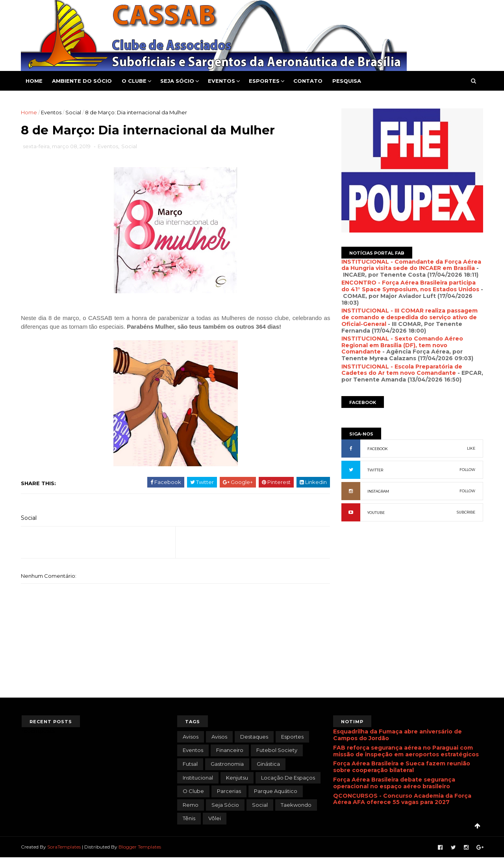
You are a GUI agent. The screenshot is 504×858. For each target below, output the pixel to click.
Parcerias (229, 791)
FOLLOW (467, 470)
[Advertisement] (411, 613)
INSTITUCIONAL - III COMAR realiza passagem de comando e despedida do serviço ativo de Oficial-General (409, 317)
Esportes (265, 81)
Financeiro (230, 751)
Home (35, 81)
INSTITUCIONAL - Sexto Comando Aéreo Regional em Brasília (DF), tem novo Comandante (401, 345)
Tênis (189, 819)
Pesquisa (347, 81)
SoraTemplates (65, 847)
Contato (309, 81)
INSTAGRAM (377, 491)
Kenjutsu (237, 778)
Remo (191, 805)
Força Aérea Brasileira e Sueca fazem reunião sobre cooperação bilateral (402, 768)
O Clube (135, 81)
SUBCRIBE (465, 512)
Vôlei (215, 819)
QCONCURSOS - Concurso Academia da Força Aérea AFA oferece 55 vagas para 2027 (402, 799)
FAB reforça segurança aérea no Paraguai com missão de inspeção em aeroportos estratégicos (406, 751)
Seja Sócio (178, 81)
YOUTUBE (375, 513)
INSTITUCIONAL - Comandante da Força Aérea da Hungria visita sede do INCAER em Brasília (410, 265)
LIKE (470, 448)
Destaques (254, 737)
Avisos (219, 737)
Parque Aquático (276, 791)
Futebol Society (277, 751)
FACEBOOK (377, 449)
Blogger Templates (141, 847)
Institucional (198, 778)
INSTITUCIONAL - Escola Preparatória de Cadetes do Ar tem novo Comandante (401, 370)
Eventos (222, 81)
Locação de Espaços (288, 778)
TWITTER (374, 470)
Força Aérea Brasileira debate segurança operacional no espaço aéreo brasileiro (394, 783)
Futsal (190, 764)
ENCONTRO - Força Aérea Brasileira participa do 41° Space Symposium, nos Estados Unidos (409, 286)
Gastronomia (227, 764)
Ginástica (268, 764)
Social (74, 112)
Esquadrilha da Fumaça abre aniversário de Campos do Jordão (397, 735)
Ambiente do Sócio (83, 81)
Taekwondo (296, 805)
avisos (191, 737)
